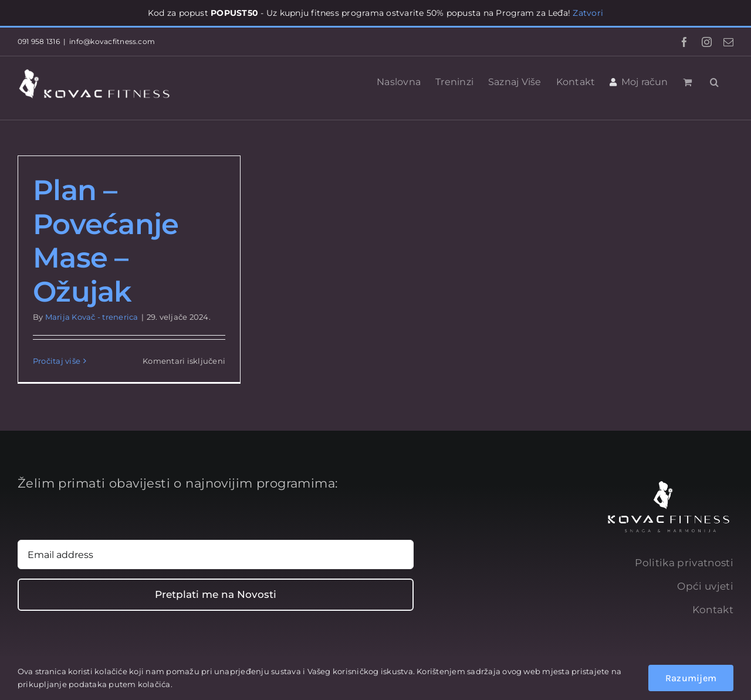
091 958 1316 (39, 41)
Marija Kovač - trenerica (92, 317)
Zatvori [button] (588, 13)
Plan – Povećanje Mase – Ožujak (106, 241)
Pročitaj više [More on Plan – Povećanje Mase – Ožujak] (57, 361)
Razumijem (691, 678)
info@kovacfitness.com (112, 41)
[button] (714, 81)
